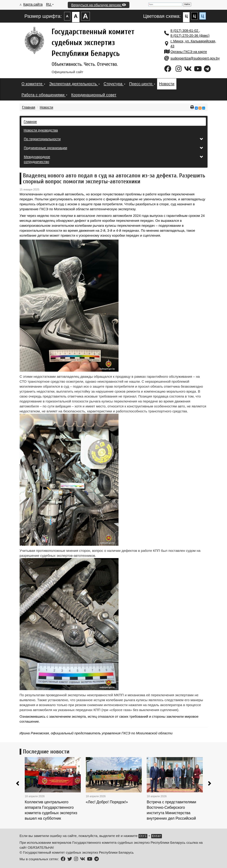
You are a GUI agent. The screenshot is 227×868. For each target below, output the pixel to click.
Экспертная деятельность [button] (74, 84)
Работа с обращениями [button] (45, 95)
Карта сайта (33, 4)
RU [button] (50, 4)
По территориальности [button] (114, 139)
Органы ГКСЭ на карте (189, 52)
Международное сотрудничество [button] (114, 159)
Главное (30, 122)
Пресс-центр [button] (142, 84)
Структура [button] (114, 84)
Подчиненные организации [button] (114, 148)
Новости (167, 84)
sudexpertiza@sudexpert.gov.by (195, 58)
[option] (55, 790)
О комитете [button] (33, 84)
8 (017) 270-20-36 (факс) (190, 35)
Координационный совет (94, 95)
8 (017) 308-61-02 (185, 30)
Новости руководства (41, 130)
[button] (18, 784)
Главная (29, 107)
